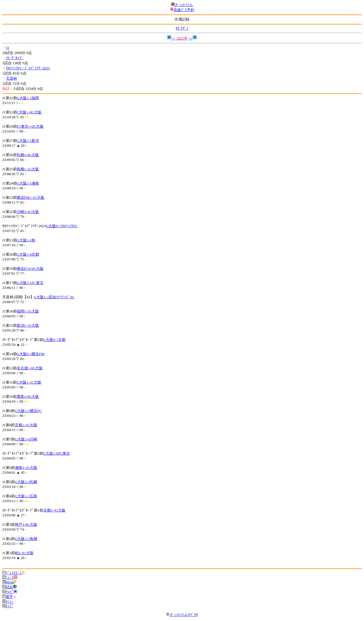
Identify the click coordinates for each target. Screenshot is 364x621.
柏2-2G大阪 (24, 553)
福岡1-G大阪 (28, 311)
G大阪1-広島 (26, 496)
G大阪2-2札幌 (26, 482)
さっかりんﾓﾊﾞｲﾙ (182, 615)
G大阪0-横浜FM (31, 354)
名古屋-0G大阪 (30, 368)
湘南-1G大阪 (26, 468)
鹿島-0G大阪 (28, 397)
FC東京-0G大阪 (30, 126)
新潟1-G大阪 (28, 325)
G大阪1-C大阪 (29, 382)
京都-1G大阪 (26, 425)
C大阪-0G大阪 (29, 112)
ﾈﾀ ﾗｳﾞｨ (182, 28)
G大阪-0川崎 (26, 439)
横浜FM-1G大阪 (31, 197)
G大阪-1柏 (26, 240)
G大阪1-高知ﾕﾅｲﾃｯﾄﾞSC (54, 297)
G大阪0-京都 (54, 340)
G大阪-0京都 (28, 254)
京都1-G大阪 (54, 510)
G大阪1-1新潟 (28, 141)
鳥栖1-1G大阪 (28, 169)
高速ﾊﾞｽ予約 (184, 10)
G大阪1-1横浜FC (28, 411)
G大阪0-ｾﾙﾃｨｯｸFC (62, 226)
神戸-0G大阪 (26, 524)
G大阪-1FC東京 (30, 283)
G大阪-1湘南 (28, 183)
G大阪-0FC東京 (57, 453)
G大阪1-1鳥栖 (26, 539)
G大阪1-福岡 (28, 98)
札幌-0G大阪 (28, 155)
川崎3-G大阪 (28, 212)
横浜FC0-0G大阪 (30, 269)
